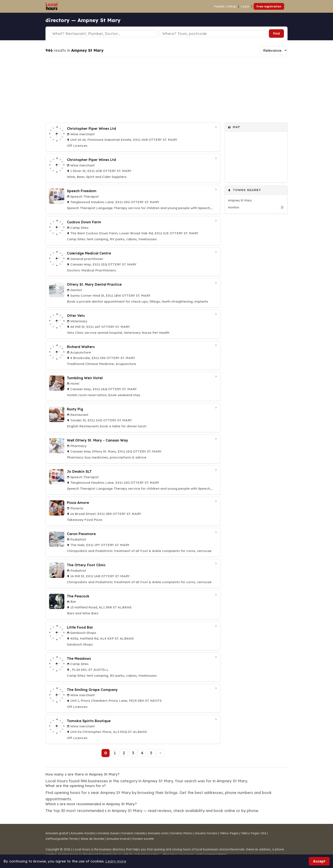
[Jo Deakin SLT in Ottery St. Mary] (133, 480)
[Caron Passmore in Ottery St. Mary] (133, 542)
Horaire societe (143, 839)
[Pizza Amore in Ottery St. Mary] (133, 511)
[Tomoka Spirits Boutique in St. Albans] (133, 729)
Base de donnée (92, 839)
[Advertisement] (166, 90)
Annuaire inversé (118, 839)
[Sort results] (274, 50)
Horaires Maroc (181, 833)
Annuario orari (158, 833)
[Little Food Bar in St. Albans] (133, 636)
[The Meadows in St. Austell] (133, 667)
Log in (245, 6)
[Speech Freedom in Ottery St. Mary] (133, 199)
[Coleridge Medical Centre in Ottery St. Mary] (133, 262)
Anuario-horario (206, 833)
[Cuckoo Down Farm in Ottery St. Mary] (133, 231)
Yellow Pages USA (254, 833)
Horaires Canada (133, 833)
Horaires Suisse (108, 833)
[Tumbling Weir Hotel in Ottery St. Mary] (133, 386)
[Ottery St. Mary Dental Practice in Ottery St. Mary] (133, 293)
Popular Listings (225, 6)
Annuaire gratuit (57, 833)
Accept (319, 861)
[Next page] (160, 753)
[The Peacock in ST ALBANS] (133, 605)
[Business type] (103, 34)
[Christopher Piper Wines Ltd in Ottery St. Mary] (133, 137)
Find (276, 34)
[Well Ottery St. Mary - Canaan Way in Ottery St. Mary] (133, 449)
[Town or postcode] (213, 34)
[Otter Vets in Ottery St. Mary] (133, 324)
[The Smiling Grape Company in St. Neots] (133, 698)
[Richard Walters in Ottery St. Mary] (133, 355)
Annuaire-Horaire (83, 833)
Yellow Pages (229, 833)
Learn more (116, 861)
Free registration (269, 6)
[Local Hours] (52, 6)
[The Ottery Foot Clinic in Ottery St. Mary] (133, 574)
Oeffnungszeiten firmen (62, 839)
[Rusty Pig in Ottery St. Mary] (133, 418)
